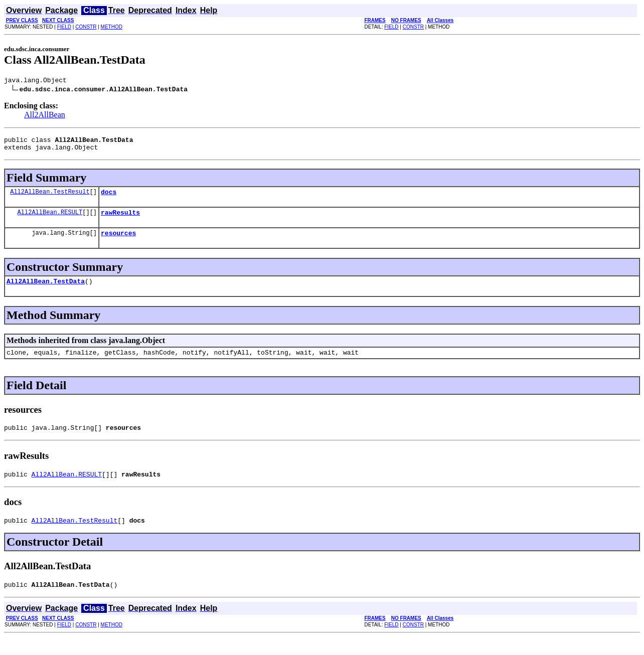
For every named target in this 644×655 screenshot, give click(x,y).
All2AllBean (45, 116)
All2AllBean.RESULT (50, 219)
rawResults (120, 220)
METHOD (112, 27)
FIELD (64, 27)
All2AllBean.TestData (46, 291)
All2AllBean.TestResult (50, 197)
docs (109, 198)
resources (118, 242)
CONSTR (86, 27)
